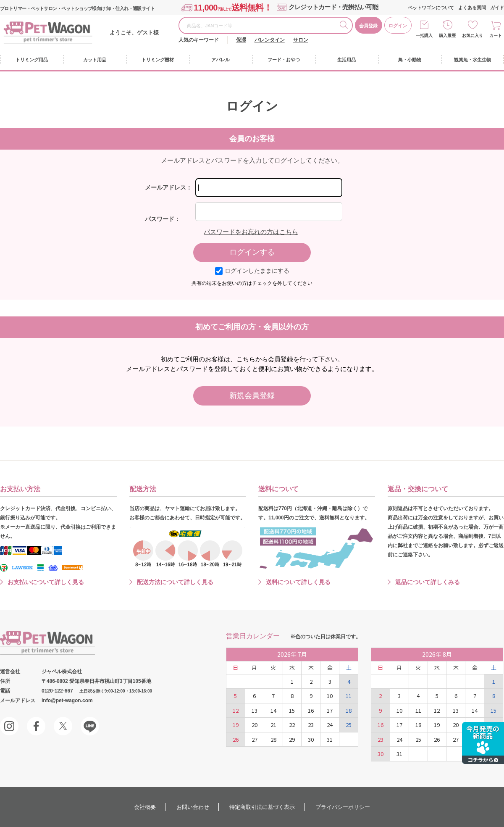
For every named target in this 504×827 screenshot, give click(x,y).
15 (292, 710)
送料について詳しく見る (298, 582)
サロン (301, 40)
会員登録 (368, 26)
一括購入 (424, 36)
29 (292, 739)
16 (311, 710)
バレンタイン (270, 40)
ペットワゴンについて (431, 8)
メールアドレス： (168, 187)
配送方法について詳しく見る (175, 582)
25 (349, 725)
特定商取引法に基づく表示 (262, 807)
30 (311, 739)
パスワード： (163, 219)
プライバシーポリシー (343, 807)
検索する (346, 26)
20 (255, 725)
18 (349, 710)
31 (330, 739)
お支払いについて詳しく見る (46, 582)
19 (236, 725)
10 (330, 696)
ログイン (398, 26)
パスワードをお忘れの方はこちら (251, 232)
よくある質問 (472, 8)
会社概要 (145, 807)
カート (496, 36)
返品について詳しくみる (428, 582)
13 (255, 710)
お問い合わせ (193, 807)
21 (273, 725)
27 (255, 739)
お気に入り (472, 36)
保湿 (241, 40)
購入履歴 (447, 36)
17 (330, 710)
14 (273, 710)
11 (349, 696)
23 (311, 725)
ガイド (497, 8)
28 (273, 739)
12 (236, 710)
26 (236, 739)
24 (330, 725)
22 (292, 725)
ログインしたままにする (252, 271)
